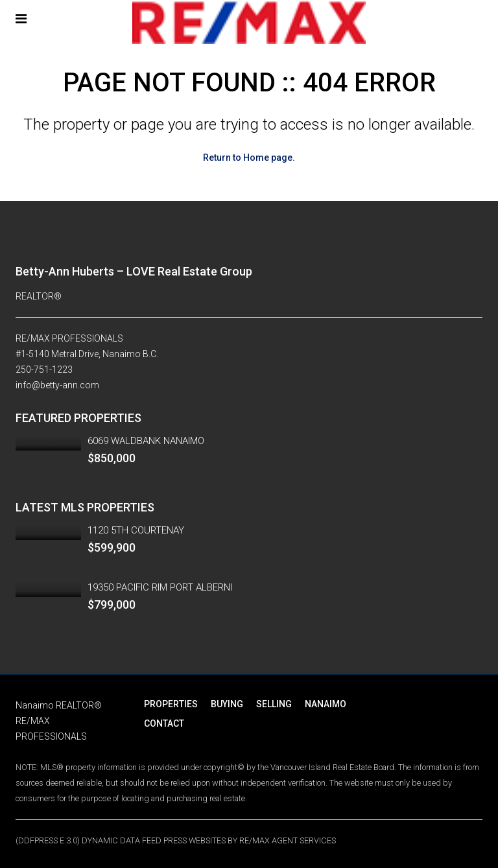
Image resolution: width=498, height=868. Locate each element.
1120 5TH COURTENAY (136, 530)
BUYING (227, 704)
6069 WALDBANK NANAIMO (146, 441)
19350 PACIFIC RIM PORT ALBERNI (160, 587)
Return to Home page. (249, 158)
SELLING (274, 704)
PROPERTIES (171, 704)
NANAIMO (326, 704)
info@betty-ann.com (57, 385)
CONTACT (164, 723)
